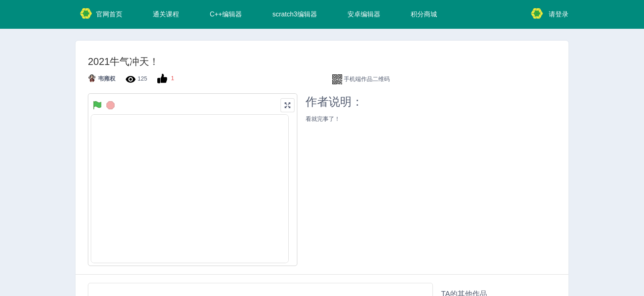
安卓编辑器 (364, 14)
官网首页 (101, 13)
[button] (287, 105)
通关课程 (166, 14)
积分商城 (424, 14)
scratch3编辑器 (294, 14)
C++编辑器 (226, 14)
